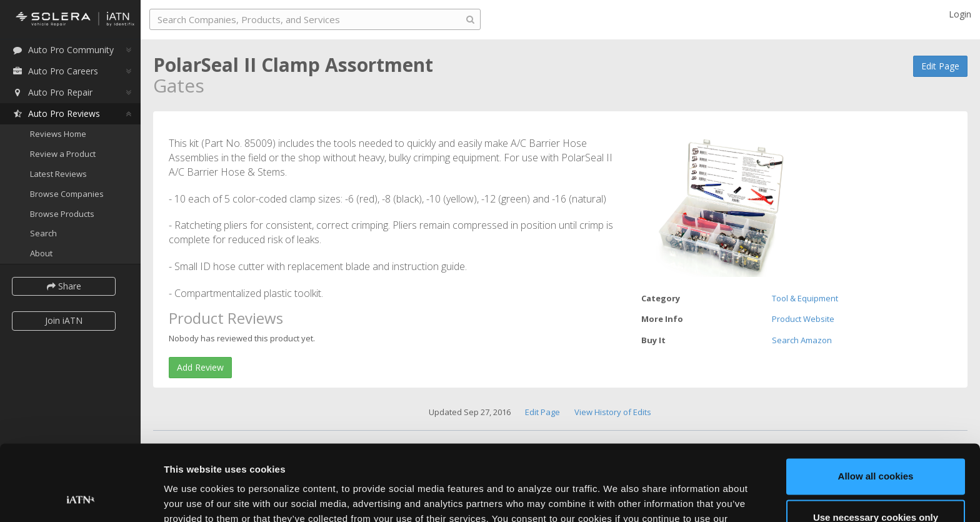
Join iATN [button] (64, 320)
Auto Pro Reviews (56, 113)
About (41, 253)
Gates (179, 85)
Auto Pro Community (63, 50)
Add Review (200, 367)
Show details (193, 497)
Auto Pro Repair (52, 92)
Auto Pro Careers (55, 71)
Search (43, 233)
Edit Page (940, 66)
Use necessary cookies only (876, 446)
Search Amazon (802, 340)
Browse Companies (67, 194)
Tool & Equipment (805, 298)
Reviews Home (58, 134)
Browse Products (62, 214)
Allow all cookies (876, 405)
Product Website (803, 319)
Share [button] (64, 286)
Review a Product (63, 154)
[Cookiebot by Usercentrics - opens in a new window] (81, 498)
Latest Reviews (58, 174)
